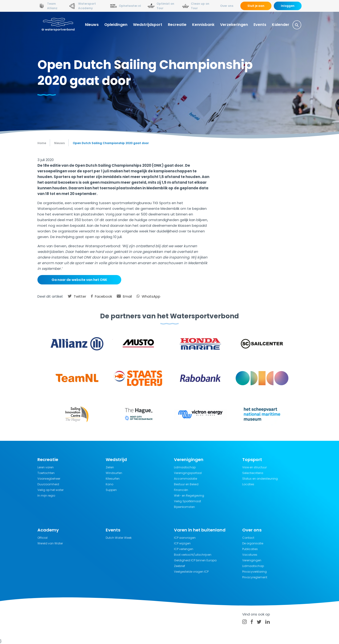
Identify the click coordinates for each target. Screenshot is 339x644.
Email (124, 296)
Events (260, 25)
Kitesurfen (113, 479)
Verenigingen (252, 560)
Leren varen (46, 467)
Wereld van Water (50, 543)
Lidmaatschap (185, 467)
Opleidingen (116, 25)
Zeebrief (180, 566)
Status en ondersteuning (260, 479)
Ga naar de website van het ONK (79, 280)
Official (42, 538)
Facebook (101, 296)
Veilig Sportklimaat (188, 501)
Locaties (248, 484)
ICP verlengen (184, 549)
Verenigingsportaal (188, 473)
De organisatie (253, 543)
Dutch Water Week (119, 538)
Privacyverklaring (254, 572)
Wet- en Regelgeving (189, 496)
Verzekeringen (234, 25)
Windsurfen (114, 473)
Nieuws (92, 25)
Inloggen (288, 6)
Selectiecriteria (253, 473)
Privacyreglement (255, 577)
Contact (248, 538)
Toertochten (46, 473)
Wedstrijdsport (148, 25)
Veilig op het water (50, 490)
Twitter (77, 296)
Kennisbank (203, 25)
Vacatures (250, 555)
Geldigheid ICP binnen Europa (195, 560)
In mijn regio (46, 496)
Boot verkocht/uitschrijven (193, 555)
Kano (109, 484)
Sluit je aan (256, 6)
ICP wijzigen (182, 543)
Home (42, 143)
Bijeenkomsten (184, 507)
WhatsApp (148, 296)
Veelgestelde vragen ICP (191, 572)
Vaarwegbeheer (49, 479)
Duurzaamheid (48, 484)
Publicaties (250, 549)
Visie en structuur (254, 467)
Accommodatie (186, 479)
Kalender (281, 25)
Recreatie (177, 25)
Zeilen (110, 467)
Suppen (111, 490)
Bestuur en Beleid (186, 484)
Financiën (181, 490)
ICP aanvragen (185, 538)
